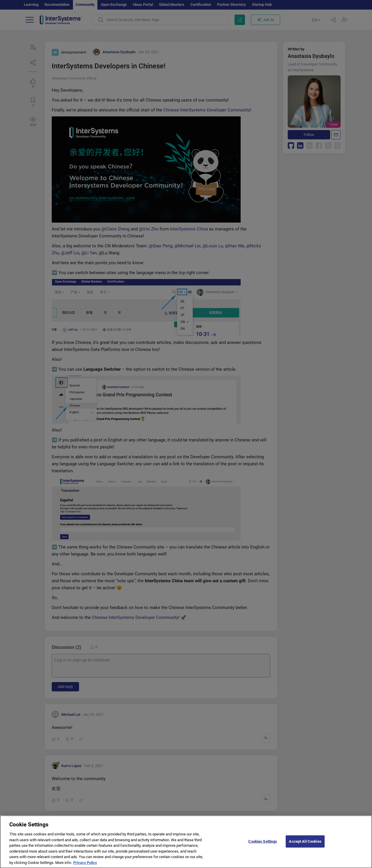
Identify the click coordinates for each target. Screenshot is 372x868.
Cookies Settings (263, 846)
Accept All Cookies (305, 846)
